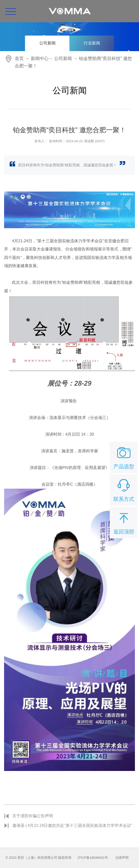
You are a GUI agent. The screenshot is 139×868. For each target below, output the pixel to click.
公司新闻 (47, 43)
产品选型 (124, 457)
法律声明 (122, 858)
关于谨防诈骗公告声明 (33, 816)
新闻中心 (40, 59)
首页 (19, 59)
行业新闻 (92, 43)
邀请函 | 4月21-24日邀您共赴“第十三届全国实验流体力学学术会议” (72, 825)
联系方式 (124, 489)
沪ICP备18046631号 (93, 858)
